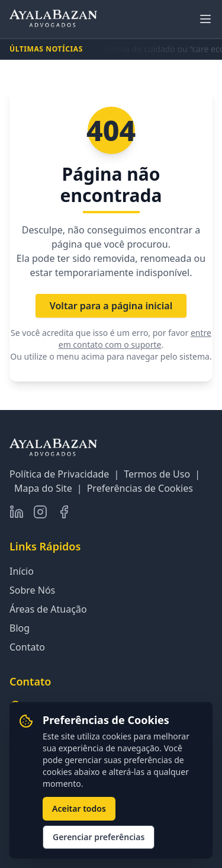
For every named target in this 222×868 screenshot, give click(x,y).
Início (22, 571)
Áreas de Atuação (48, 609)
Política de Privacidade (59, 474)
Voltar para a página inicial (111, 306)
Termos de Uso (157, 474)
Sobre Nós (32, 590)
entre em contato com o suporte (135, 339)
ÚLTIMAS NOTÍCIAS (46, 49)
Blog (20, 628)
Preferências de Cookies (140, 488)
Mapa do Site (43, 488)
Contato (27, 647)
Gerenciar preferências (99, 837)
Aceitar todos (79, 808)
